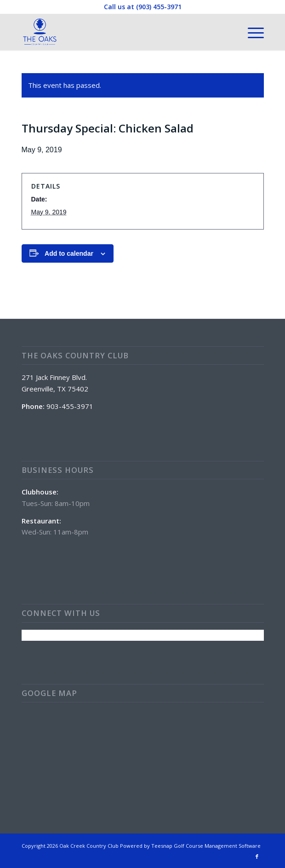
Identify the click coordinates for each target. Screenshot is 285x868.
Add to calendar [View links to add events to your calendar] (69, 253)
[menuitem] (251, 32)
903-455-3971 (70, 406)
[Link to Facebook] (257, 857)
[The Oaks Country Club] (119, 32)
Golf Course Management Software (217, 846)
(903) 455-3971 (159, 7)
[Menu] (251, 32)
